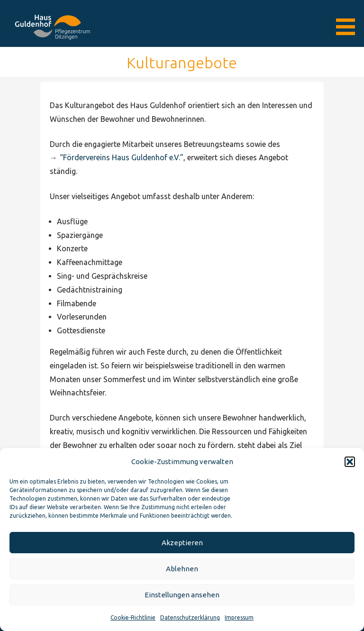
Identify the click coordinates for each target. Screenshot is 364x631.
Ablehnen (182, 569)
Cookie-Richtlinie (133, 617)
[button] (350, 462)
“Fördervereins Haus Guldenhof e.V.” (122, 157)
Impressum (239, 617)
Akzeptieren (182, 543)
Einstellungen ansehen (182, 595)
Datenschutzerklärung (190, 617)
